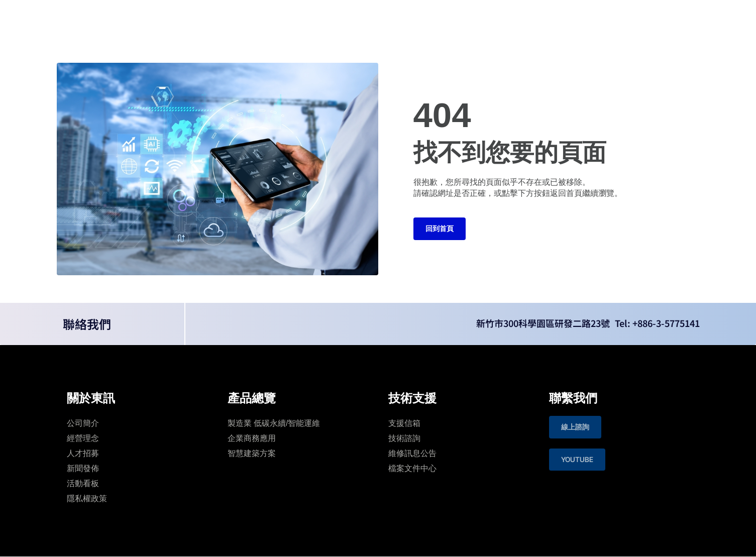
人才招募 (83, 453)
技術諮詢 (404, 438)
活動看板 (83, 483)
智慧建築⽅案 (252, 453)
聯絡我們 (480, 17)
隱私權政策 (87, 498)
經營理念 (83, 438)
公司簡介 (83, 423)
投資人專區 (428, 17)
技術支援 (376, 17)
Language (617, 17)
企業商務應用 (252, 438)
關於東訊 (279, 17)
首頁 (239, 17)
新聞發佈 (83, 468)
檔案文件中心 (412, 468)
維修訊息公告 (412, 453)
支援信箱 (404, 423)
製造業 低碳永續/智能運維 (274, 423)
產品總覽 (328, 17)
